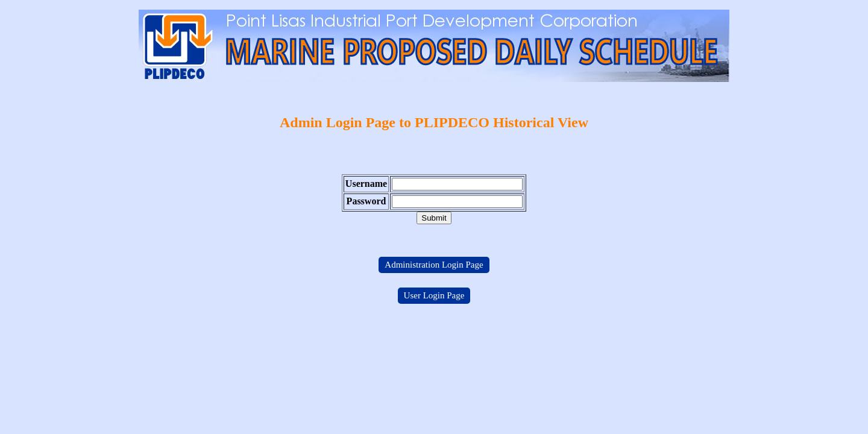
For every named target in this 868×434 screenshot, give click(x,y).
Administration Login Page (434, 265)
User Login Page (434, 295)
